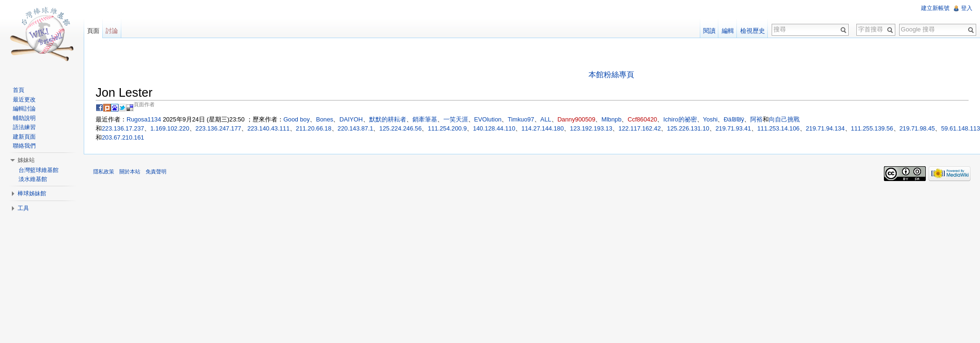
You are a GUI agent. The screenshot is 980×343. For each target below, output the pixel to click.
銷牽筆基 (425, 119)
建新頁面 (24, 137)
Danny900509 (577, 119)
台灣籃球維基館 (39, 170)
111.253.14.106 (779, 128)
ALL (546, 119)
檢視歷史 (753, 31)
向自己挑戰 (784, 119)
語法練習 (24, 127)
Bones (324, 119)
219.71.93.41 (733, 128)
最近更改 (24, 100)
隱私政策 (104, 171)
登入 (967, 8)
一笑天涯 (456, 119)
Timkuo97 (521, 119)
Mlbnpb (611, 119)
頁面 (93, 31)
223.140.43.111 (269, 128)
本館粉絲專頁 (611, 75)
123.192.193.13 (591, 128)
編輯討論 (24, 109)
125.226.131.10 (688, 128)
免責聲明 (156, 171)
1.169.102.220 (170, 128)
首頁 (19, 90)
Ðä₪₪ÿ (734, 119)
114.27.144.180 (543, 128)
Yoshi (710, 119)
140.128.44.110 (494, 128)
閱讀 (709, 31)
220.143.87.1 (356, 128)
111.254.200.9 (447, 128)
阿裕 (756, 119)
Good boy (297, 119)
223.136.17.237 (123, 128)
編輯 (728, 31)
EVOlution (488, 119)
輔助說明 (24, 118)
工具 (23, 208)
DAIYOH (351, 119)
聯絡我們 (24, 146)
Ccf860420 (642, 119)
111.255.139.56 (872, 128)
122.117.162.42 (640, 128)
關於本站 (130, 171)
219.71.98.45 (917, 128)
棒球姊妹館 (32, 193)
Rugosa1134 (144, 119)
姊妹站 (26, 160)
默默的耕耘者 (388, 119)
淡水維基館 (33, 179)
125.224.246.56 (400, 128)
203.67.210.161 (123, 137)
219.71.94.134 (825, 128)
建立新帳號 (935, 8)
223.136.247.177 (218, 128)
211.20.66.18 (314, 128)
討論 (112, 31)
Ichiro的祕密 (680, 119)
